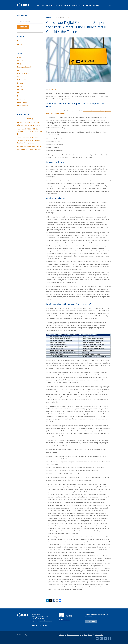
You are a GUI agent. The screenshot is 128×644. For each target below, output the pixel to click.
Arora (68, 17)
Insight (20, 44)
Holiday (20, 83)
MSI (19, 93)
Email (41, 621)
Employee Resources (73, 635)
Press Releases (23, 106)
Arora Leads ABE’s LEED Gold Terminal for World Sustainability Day (30, 132)
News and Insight (85, 5)
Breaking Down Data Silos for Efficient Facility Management (29, 124)
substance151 (99, 635)
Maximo (20, 90)
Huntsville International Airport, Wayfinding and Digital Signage (29, 148)
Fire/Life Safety (23, 74)
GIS (18, 77)
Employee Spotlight (25, 67)
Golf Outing (22, 80)
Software (49, 5)
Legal (81, 635)
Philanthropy (22, 103)
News (19, 41)
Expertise (41, 5)
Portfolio (58, 5)
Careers (75, 5)
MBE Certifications (64, 620)
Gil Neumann (53, 90)
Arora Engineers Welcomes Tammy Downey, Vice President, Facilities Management (29, 141)
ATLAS (20, 57)
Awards (20, 61)
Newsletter (22, 99)
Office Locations (48, 621)
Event (19, 70)
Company (67, 5)
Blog (19, 64)
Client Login (63, 635)
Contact (96, 5)
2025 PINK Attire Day (25, 119)
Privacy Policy (88, 635)
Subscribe (91, 621)
